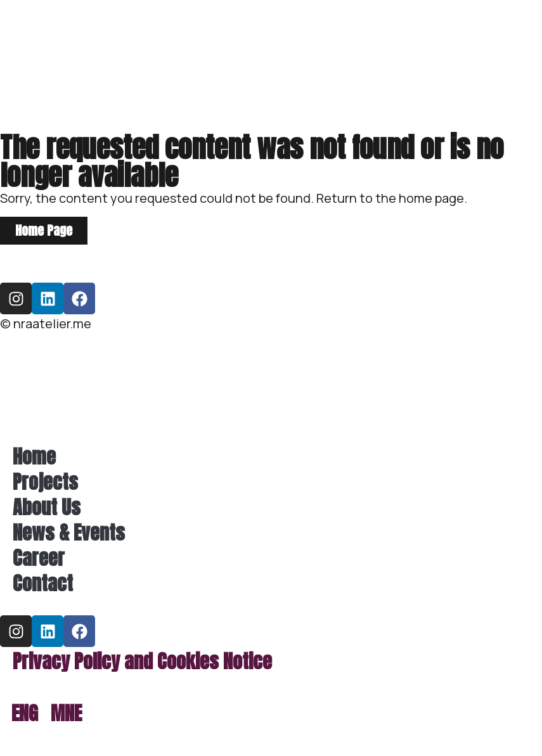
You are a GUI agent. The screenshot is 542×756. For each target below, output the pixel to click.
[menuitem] (25, 714)
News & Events (69, 533)
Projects (45, 482)
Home (34, 457)
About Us (47, 508)
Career (39, 558)
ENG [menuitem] (25, 713)
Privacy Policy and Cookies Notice (142, 661)
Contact (43, 584)
